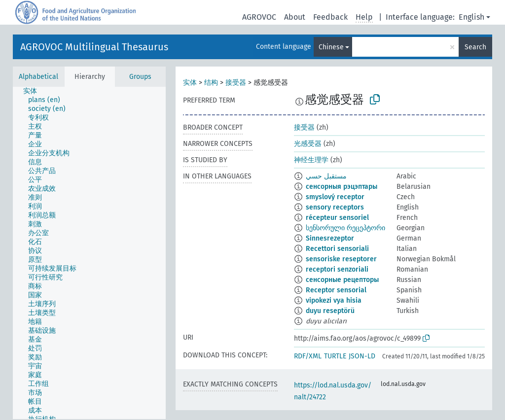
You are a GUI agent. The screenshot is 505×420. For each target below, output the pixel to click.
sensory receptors (335, 207)
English (471, 17)
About (295, 17)
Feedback (330, 17)
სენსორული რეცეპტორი (345, 228)
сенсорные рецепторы (342, 280)
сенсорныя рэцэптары (342, 187)
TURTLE (335, 356)
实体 (190, 83)
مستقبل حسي (326, 176)
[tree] (89, 253)
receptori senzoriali (337, 269)
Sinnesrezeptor (330, 238)
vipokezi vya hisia (334, 300)
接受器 (236, 83)
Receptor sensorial (336, 290)
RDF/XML (308, 356)
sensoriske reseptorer (341, 259)
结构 (211, 83)
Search (475, 47)
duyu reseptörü (330, 311)
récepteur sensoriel (337, 218)
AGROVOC (259, 17)
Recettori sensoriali (337, 249)
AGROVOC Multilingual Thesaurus (94, 47)
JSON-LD (362, 356)
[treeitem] (34, 91)
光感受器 (308, 144)
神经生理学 (311, 160)
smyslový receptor (335, 197)
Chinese (331, 47)
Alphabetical (38, 77)
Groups (140, 77)
